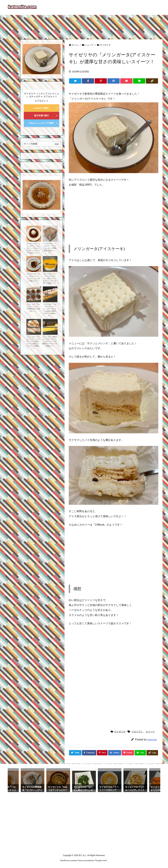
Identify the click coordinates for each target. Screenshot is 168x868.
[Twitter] (75, 81)
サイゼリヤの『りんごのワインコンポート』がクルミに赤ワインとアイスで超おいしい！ (33, 248)
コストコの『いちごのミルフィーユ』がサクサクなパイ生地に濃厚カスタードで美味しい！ (50, 310)
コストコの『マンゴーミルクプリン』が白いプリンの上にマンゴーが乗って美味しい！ (50, 278)
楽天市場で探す (42, 116)
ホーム (75, 45)
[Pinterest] (101, 81)
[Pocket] (126, 81)
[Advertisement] (84, 26)
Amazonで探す (42, 108)
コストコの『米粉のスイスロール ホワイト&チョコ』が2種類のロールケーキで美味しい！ (50, 341)
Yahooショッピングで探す (42, 123)
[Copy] (152, 81)
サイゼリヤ (105, 45)
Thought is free (101, 860)
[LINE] (139, 81)
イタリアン (137, 732)
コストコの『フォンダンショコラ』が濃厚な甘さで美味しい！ (33, 308)
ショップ (89, 45)
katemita (152, 740)
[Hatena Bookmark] (114, 81)
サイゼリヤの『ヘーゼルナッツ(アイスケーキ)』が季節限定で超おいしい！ (50, 248)
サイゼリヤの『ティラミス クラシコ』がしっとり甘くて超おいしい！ (33, 277)
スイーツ (150, 732)
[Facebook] (88, 81)
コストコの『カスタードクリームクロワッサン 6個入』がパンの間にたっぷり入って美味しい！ (33, 343)
